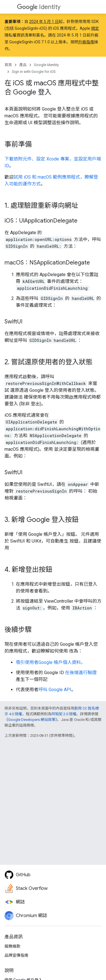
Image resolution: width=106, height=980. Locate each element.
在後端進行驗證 (81, 673)
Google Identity (46, 65)
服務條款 (12, 946)
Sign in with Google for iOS (34, 72)
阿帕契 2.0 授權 (64, 714)
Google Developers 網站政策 (32, 720)
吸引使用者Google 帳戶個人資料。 (51, 662)
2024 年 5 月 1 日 (44, 22)
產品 (23, 65)
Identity (39, 7)
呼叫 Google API (55, 690)
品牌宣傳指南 (16, 955)
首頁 (8, 65)
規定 (95, 28)
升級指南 (86, 42)
